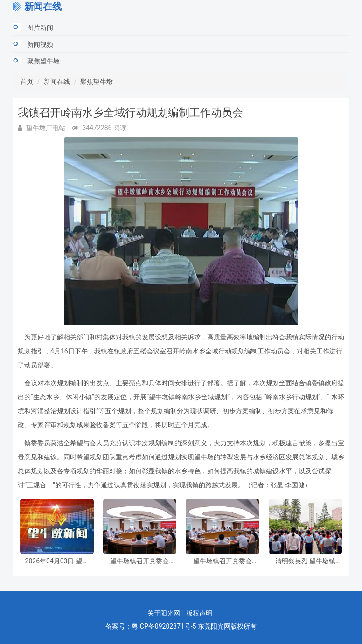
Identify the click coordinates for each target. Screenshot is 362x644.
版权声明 (199, 613)
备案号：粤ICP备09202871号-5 (151, 626)
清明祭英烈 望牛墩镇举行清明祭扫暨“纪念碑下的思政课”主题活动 (305, 561)
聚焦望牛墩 (43, 61)
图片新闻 (40, 28)
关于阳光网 (164, 613)
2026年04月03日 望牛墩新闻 (57, 561)
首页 (27, 82)
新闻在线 (57, 82)
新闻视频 (40, 44)
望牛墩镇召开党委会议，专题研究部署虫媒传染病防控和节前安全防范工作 (139, 561)
